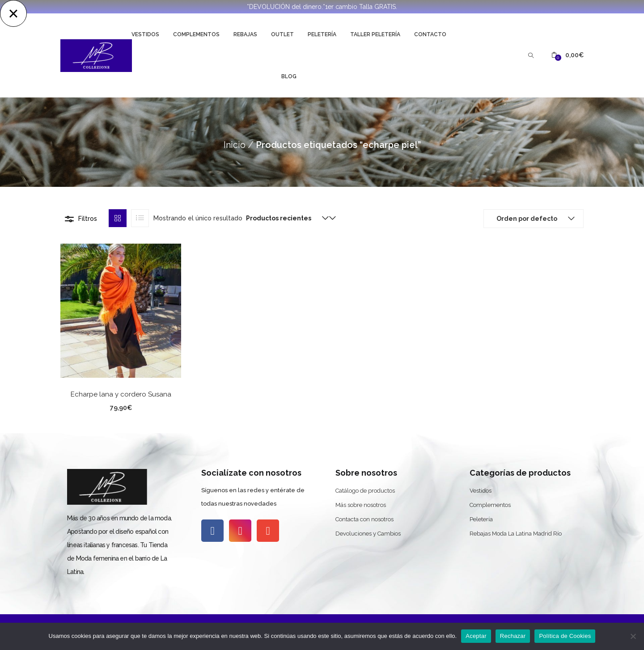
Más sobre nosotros (361, 505)
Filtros (88, 219)
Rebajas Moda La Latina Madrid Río (516, 534)
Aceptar (476, 636)
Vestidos (145, 34)
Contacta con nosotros (364, 519)
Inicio (235, 145)
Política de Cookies (565, 636)
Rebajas (245, 34)
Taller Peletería (375, 34)
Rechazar (513, 636)
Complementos (196, 34)
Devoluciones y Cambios (368, 534)
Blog (289, 76)
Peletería (322, 34)
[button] (568, 55)
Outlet (282, 34)
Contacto (430, 34)
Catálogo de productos (365, 491)
